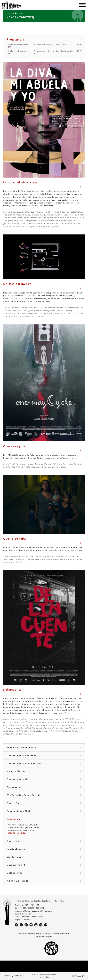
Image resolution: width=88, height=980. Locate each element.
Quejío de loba (15, 539)
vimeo (31, 925)
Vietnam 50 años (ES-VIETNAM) (24, 828)
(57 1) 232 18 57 (32, 905)
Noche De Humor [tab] (44, 881)
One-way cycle (14, 446)
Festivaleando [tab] (44, 849)
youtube (26, 925)
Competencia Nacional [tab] (44, 756)
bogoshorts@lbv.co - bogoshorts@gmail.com (33, 911)
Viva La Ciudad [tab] (44, 772)
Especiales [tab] (44, 819)
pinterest (36, 925)
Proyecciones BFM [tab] (44, 811)
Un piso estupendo (17, 284)
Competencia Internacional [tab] (44, 764)
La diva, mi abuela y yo (21, 182)
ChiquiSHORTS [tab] (44, 865)
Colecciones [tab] (44, 873)
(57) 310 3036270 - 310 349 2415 (33, 908)
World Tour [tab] (44, 857)
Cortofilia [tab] (44, 841)
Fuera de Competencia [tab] (44, 748)
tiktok (46, 925)
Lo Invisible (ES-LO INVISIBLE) (23, 830)
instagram (41, 925)
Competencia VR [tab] (44, 780)
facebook (16, 925)
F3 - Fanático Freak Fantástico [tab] (44, 795)
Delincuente (13, 690)
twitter (21, 925)
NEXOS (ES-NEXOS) (18, 833)
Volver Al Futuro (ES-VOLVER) (23, 825)
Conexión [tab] (44, 803)
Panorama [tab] (44, 788)
